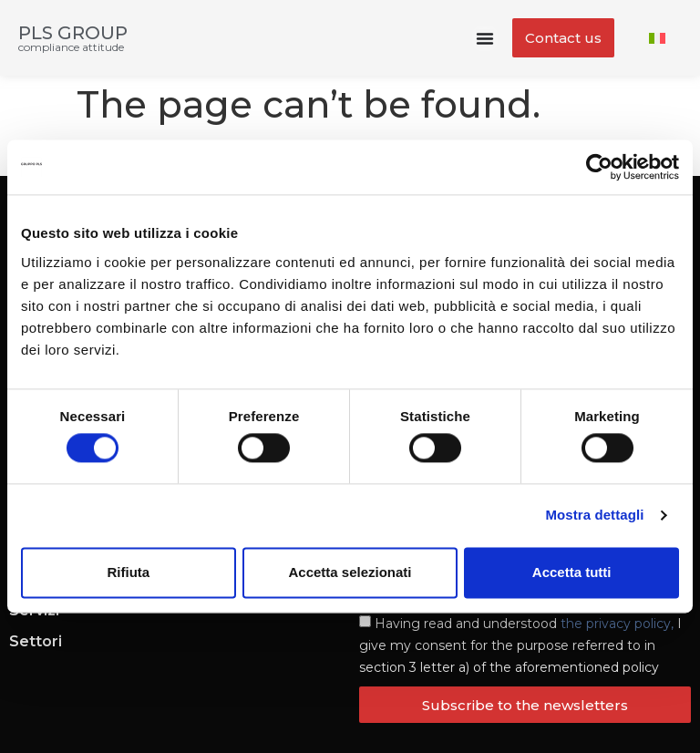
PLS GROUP (73, 33)
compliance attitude (71, 47)
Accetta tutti (572, 572)
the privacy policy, (617, 624)
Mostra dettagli (594, 516)
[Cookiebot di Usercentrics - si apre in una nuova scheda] (599, 167)
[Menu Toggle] (485, 38)
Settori (36, 641)
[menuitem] (657, 38)
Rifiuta (128, 572)
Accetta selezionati (350, 572)
